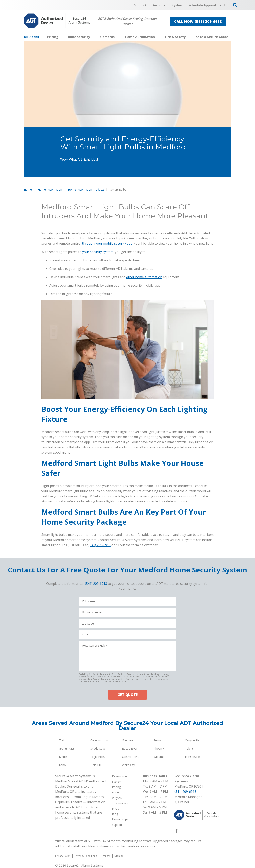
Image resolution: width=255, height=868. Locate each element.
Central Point (130, 757)
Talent (189, 748)
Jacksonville (192, 757)
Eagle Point (98, 757)
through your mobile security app (107, 243)
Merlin (63, 757)
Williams (159, 757)
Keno (62, 765)
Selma (158, 740)
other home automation (144, 277)
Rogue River (130, 748)
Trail (62, 740)
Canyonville (192, 740)
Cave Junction (99, 740)
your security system (98, 252)
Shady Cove (98, 748)
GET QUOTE (127, 695)
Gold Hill (96, 765)
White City (128, 765)
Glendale (127, 740)
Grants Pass (67, 748)
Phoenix (159, 748)
